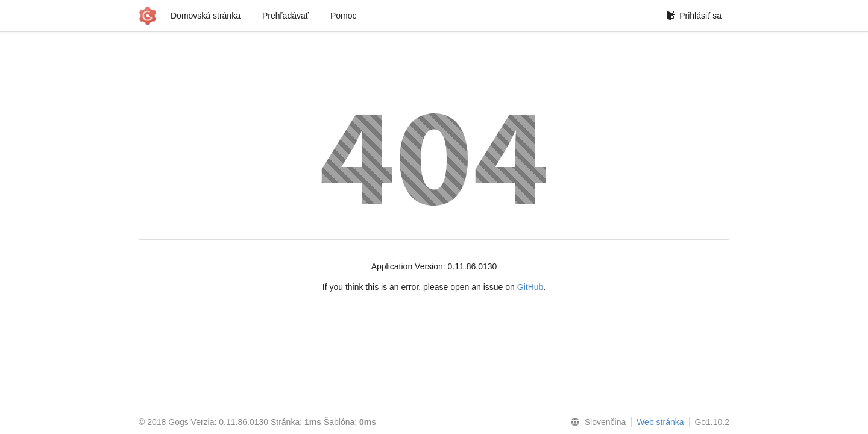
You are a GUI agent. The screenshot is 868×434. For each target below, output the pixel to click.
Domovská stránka (206, 16)
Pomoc (344, 16)
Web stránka (660, 422)
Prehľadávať (285, 16)
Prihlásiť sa (694, 16)
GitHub (530, 287)
